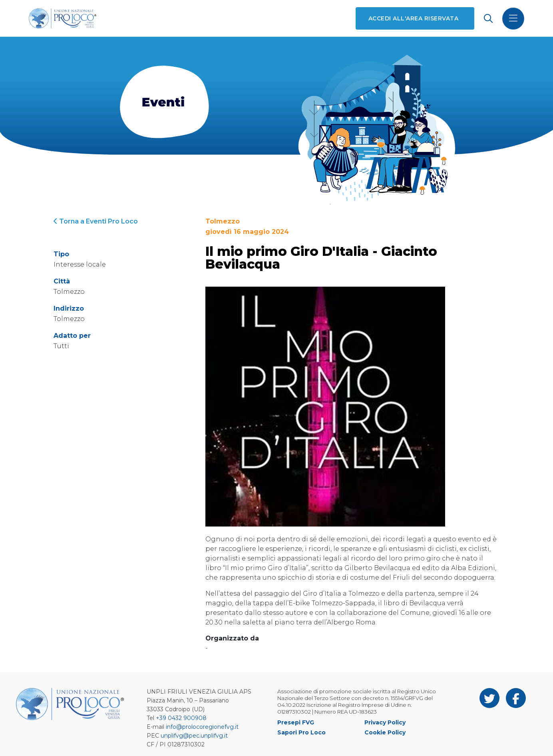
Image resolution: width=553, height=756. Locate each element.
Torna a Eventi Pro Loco (96, 221)
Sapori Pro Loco (301, 732)
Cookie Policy (385, 732)
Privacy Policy (385, 722)
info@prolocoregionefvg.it (202, 727)
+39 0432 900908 (181, 718)
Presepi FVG (296, 722)
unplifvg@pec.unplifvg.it (194, 736)
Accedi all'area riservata (413, 18)
